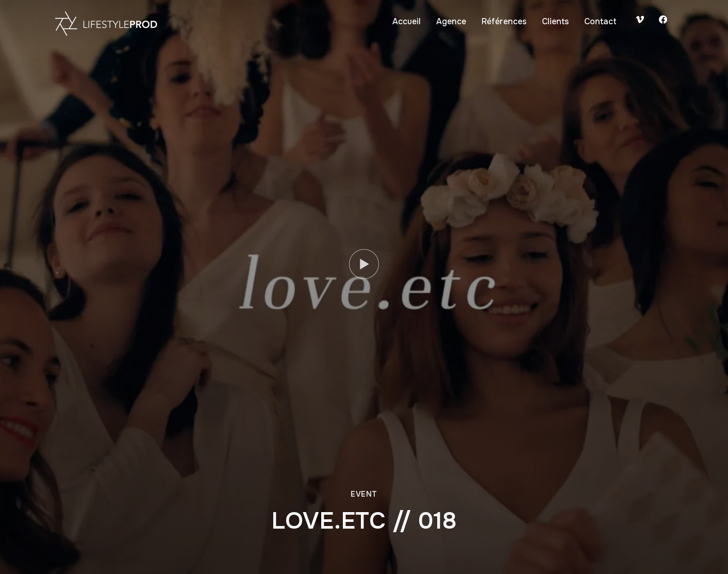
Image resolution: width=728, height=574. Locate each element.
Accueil (407, 21)
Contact (600, 21)
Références (504, 21)
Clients (555, 21)
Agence (451, 21)
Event (364, 494)
